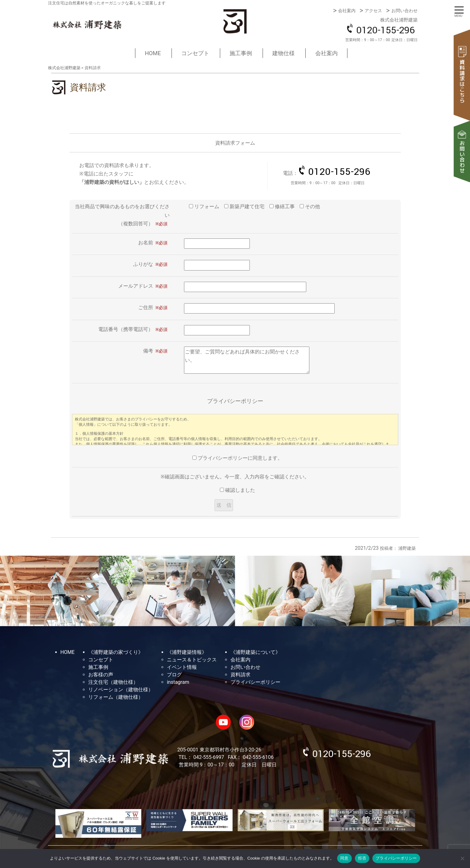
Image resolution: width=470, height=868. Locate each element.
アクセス (373, 11)
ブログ (174, 675)
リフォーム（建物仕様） (116, 697)
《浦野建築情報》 (187, 652)
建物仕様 (283, 53)
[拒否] (462, 858)
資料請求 (462, 75)
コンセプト (195, 53)
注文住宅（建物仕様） (113, 682)
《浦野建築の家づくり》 (116, 652)
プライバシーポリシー (255, 682)
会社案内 (347, 11)
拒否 (362, 858)
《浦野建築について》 (255, 652)
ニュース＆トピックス (192, 660)
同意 (344, 858)
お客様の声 (101, 675)
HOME (153, 53)
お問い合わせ (405, 11)
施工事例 (241, 53)
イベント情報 (182, 667)
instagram (178, 682)
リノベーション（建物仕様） (121, 690)
